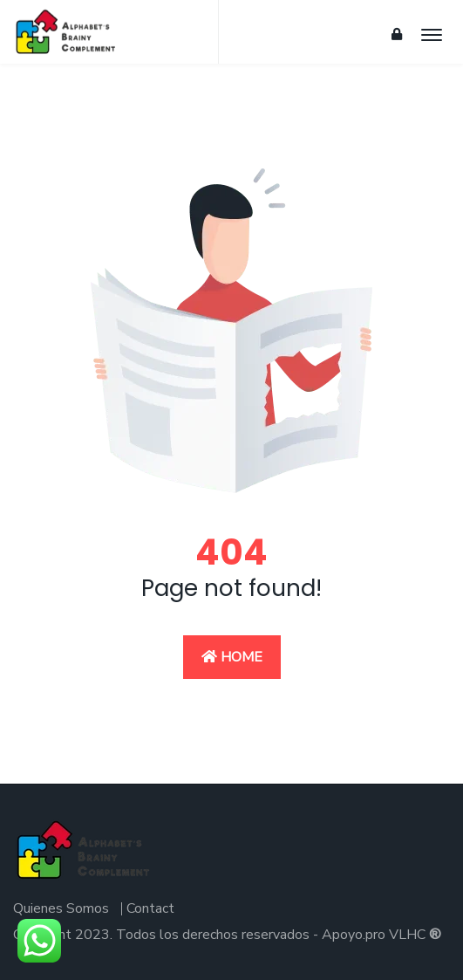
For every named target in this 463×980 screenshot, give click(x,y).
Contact (150, 908)
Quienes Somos (61, 908)
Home (232, 657)
